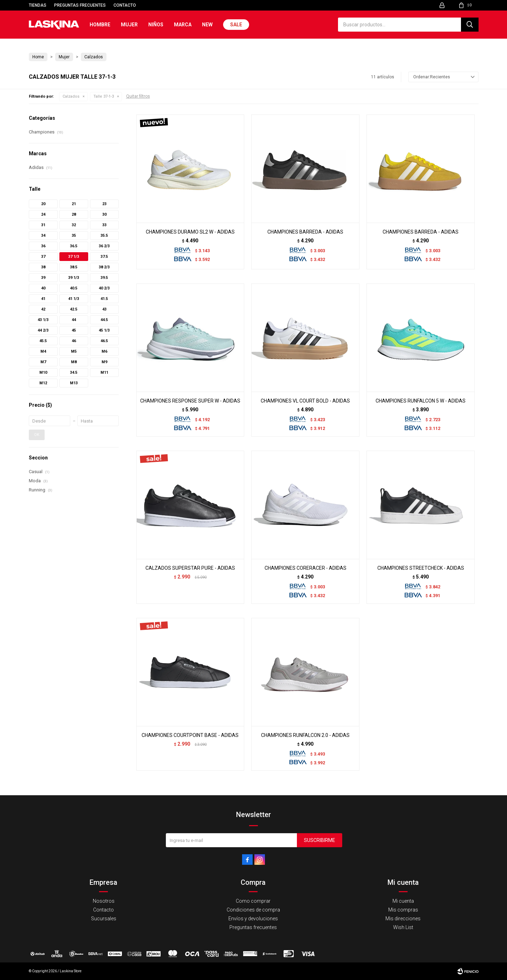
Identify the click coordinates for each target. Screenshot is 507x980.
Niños (156, 25)
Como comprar (253, 901)
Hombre (100, 25)
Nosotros (104, 901)
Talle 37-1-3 (104, 96)
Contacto (125, 5)
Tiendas (38, 5)
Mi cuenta (403, 901)
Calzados (71, 96)
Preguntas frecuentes (80, 5)
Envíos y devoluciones (253, 919)
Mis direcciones (403, 919)
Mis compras (403, 910)
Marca (183, 25)
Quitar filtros (138, 96)
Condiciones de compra (253, 910)
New (207, 25)
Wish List (403, 927)
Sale (236, 25)
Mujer (129, 25)
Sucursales (104, 919)
